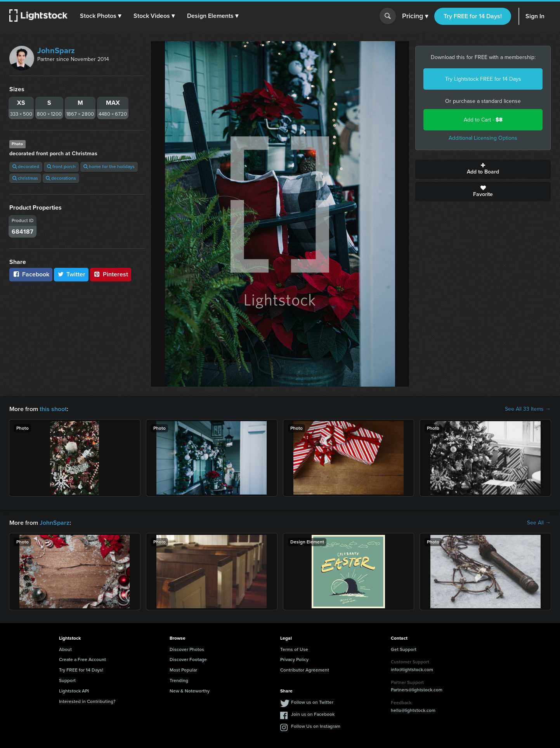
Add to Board (483, 169)
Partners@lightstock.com (417, 690)
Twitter (71, 274)
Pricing (415, 16)
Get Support (404, 649)
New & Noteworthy (190, 691)
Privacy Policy (294, 659)
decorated (26, 167)
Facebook (31, 274)
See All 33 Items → (528, 409)
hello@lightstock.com (413, 710)
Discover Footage (188, 659)
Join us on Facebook (313, 714)
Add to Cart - (483, 120)
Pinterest (111, 274)
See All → (539, 523)
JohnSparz (56, 50)
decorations (61, 178)
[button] (101, 16)
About (65, 649)
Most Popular (183, 670)
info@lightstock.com (412, 670)
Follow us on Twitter (312, 702)
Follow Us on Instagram (316, 726)
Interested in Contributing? (87, 701)
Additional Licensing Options (483, 138)
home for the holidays (109, 167)
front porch (61, 167)
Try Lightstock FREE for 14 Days (483, 79)
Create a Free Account (82, 659)
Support (67, 680)
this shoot (53, 409)
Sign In (535, 16)
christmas (25, 178)
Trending (179, 680)
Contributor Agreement (305, 670)
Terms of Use (294, 649)
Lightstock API (74, 691)
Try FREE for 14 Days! (473, 16)
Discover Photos (187, 649)
